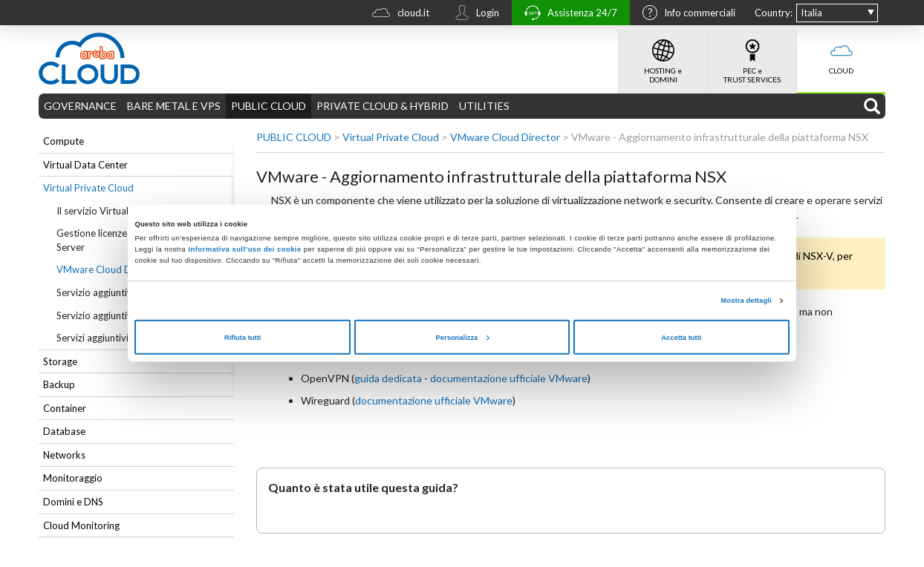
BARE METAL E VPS (174, 106)
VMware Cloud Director (505, 137)
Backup (59, 384)
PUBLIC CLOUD (269, 106)
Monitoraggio (73, 478)
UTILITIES (484, 106)
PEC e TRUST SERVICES (752, 56)
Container (65, 408)
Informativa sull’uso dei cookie (243, 249)
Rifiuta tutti (243, 337)
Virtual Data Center (85, 165)
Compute (64, 141)
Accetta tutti (681, 337)
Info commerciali (685, 14)
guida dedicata (388, 378)
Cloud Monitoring (81, 525)
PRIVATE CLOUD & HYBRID (383, 106)
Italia (811, 13)
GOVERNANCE (80, 106)
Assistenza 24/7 (567, 14)
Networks (64, 455)
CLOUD (841, 52)
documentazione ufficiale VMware (509, 378)
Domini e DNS (73, 502)
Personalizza (463, 337)
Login (473, 14)
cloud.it (397, 14)
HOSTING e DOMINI (663, 56)
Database (64, 431)
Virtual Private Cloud (88, 188)
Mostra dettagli (746, 301)
